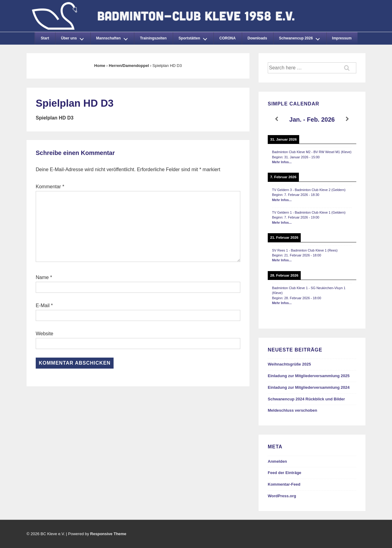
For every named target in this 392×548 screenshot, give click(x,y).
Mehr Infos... (282, 162)
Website (45, 334)
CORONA (227, 38)
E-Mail (43, 305)
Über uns (74, 37)
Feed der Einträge (285, 473)
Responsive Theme (108, 534)
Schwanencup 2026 (301, 37)
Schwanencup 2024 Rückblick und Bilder (306, 399)
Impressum (342, 38)
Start (45, 38)
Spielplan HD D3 (55, 118)
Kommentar (50, 187)
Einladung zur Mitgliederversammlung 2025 (309, 376)
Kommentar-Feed (284, 484)
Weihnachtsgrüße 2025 (289, 364)
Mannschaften (114, 37)
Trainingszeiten (153, 38)
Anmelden (277, 461)
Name (42, 277)
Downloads (257, 38)
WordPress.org (282, 496)
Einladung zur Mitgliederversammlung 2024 (309, 387)
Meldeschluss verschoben (292, 410)
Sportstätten (194, 37)
